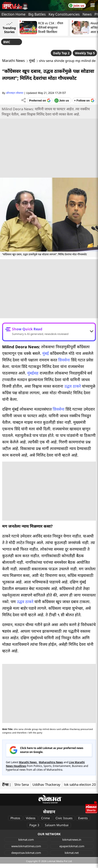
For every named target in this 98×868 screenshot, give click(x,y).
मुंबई (32, 61)
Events (83, 818)
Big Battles (37, 14)
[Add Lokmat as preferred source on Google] (40, 101)
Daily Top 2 (61, 53)
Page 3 (34, 825)
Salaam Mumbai (57, 825)
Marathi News (14, 61)
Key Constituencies (64, 14)
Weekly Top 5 (85, 53)
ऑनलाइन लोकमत (15, 93)
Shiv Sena (22, 784)
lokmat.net (72, 853)
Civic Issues (64, 818)
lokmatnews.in (72, 840)
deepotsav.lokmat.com (26, 853)
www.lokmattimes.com (26, 846)
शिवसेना (64, 360)
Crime (46, 818)
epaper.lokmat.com (72, 846)
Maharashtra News (51, 762)
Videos (31, 818)
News (87, 14)
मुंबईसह (33, 373)
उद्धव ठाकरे (73, 386)
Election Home (14, 14)
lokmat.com (26, 840)
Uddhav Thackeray (46, 784)
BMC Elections (10, 42)
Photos (15, 818)
